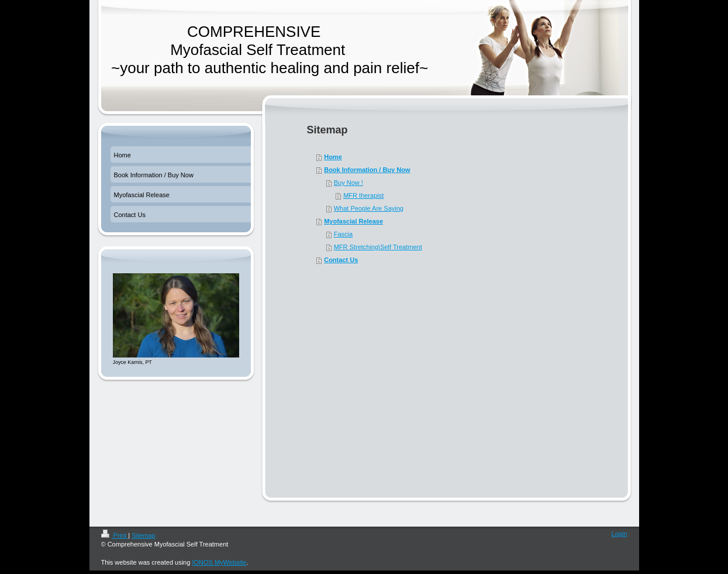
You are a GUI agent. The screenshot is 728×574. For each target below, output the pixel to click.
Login (620, 534)
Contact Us (341, 260)
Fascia (343, 234)
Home (333, 157)
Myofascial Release (353, 221)
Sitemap (143, 535)
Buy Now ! (349, 183)
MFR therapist (363, 195)
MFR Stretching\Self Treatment (378, 247)
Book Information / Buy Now (367, 170)
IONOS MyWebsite (219, 562)
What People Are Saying (369, 208)
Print (115, 535)
